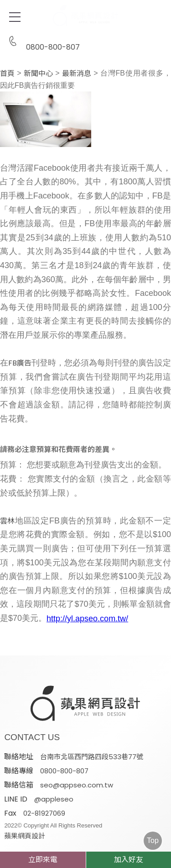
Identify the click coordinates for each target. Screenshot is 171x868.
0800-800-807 (42, 42)
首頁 (7, 74)
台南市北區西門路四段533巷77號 (92, 757)
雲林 (7, 521)
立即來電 (43, 860)
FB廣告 (20, 363)
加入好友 (129, 860)
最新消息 (77, 74)
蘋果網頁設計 (25, 836)
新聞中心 (38, 74)
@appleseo (54, 799)
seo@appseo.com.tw (77, 785)
